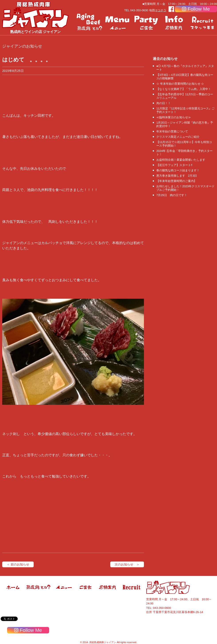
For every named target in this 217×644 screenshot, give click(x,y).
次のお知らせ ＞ (127, 564)
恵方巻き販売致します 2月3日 (177, 176)
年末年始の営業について (172, 131)
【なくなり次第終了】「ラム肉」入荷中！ (184, 89)
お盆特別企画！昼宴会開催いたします (181, 160)
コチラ (162, 10)
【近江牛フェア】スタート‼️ (174, 165)
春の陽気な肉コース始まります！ (178, 170)
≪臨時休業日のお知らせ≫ (174, 117)
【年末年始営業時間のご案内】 (176, 181)
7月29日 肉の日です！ (172, 195)
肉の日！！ (164, 103)
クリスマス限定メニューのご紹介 (178, 137)
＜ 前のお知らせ (18, 564)
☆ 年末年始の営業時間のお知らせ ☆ (180, 84)
